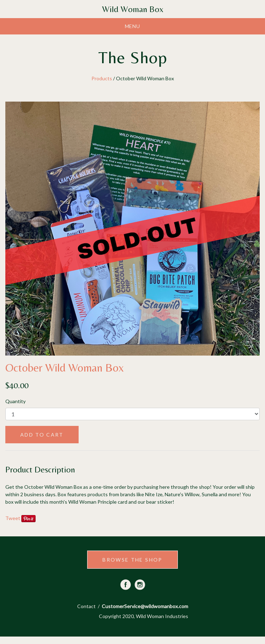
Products (102, 78)
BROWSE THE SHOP (132, 560)
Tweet (13, 518)
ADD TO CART (42, 435)
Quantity (15, 401)
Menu (133, 26)
